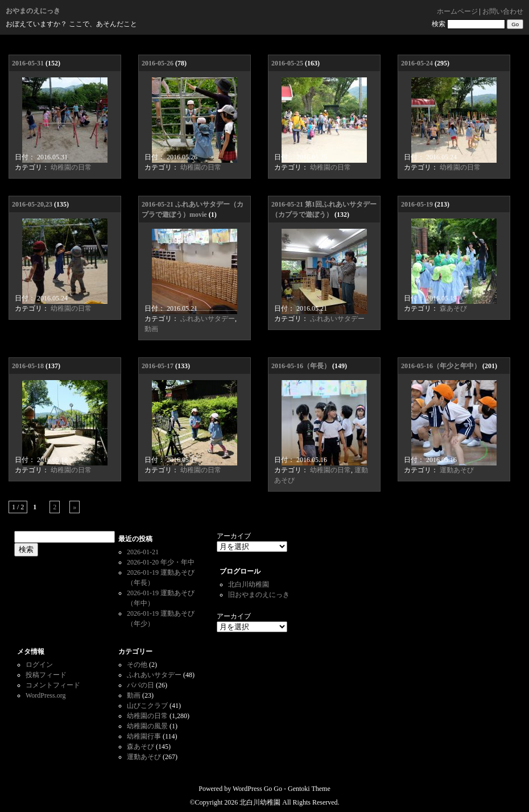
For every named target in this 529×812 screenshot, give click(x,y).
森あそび (453, 308)
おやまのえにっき (33, 11)
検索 (439, 24)
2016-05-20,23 (32, 204)
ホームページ (457, 11)
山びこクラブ (147, 706)
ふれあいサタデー (208, 319)
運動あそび (457, 470)
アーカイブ (234, 536)
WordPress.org (46, 695)
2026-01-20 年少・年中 (161, 562)
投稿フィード (46, 675)
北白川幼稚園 (249, 584)
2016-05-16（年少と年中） (441, 366)
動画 (151, 329)
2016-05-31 (28, 63)
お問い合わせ (503, 11)
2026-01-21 (143, 552)
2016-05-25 (287, 63)
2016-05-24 (417, 63)
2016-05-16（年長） (301, 366)
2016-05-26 (158, 63)
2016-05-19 (417, 204)
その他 (137, 665)
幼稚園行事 (144, 736)
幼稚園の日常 (71, 167)
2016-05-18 (28, 366)
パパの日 (140, 685)
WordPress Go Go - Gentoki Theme (282, 789)
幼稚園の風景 (147, 726)
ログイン (39, 665)
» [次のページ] (75, 507)
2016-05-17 (158, 366)
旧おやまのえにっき (259, 595)
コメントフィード (53, 685)
